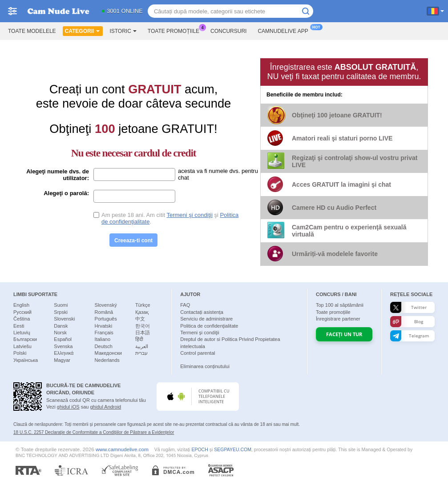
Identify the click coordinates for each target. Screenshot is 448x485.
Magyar (62, 360)
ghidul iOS (68, 407)
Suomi (61, 305)
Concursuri (228, 31)
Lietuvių (22, 333)
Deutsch (104, 346)
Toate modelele (32, 31)
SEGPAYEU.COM (233, 449)
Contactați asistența (202, 312)
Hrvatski (104, 326)
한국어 (143, 326)
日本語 (143, 333)
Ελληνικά (64, 353)
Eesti (19, 326)
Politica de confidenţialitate (209, 326)
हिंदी (139, 339)
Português (106, 319)
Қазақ (142, 312)
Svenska (63, 346)
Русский (22, 312)
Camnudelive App (285, 30)
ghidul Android (105, 407)
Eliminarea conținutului (205, 366)
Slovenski (64, 319)
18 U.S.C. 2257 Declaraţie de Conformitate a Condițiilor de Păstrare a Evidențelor (94, 432)
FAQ (185, 305)
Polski (20, 353)
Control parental (198, 353)
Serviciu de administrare (206, 319)
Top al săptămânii (340, 305)
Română (104, 312)
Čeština (22, 319)
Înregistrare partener (338, 319)
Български (25, 339)
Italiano (103, 339)
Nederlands (107, 360)
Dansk (61, 326)
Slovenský (106, 305)
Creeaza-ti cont (133, 240)
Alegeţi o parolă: (66, 193)
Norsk (60, 333)
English (21, 305)
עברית (141, 353)
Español (63, 339)
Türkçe (143, 305)
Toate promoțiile (176, 30)
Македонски (108, 353)
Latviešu (22, 346)
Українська (26, 360)
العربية (142, 346)
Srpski (61, 312)
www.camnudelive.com (122, 449)
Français (104, 333)
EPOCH (200, 449)
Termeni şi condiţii (189, 215)
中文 (140, 319)
